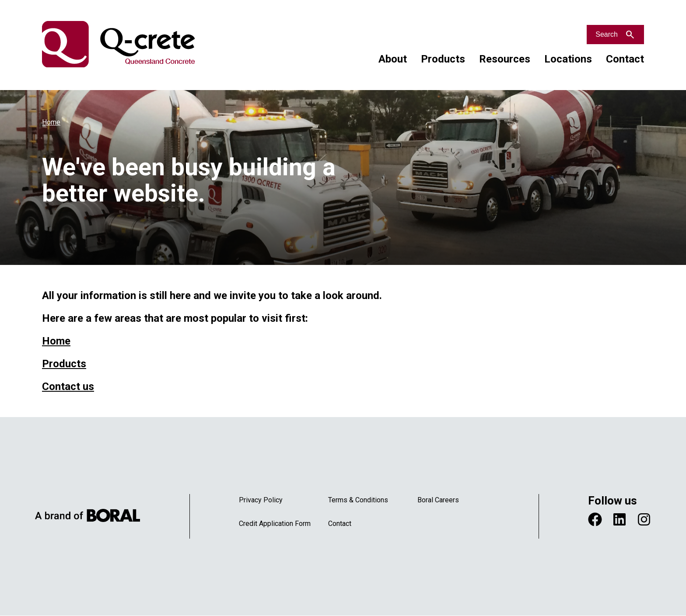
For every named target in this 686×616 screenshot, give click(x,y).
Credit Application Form (275, 524)
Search (607, 34)
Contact (625, 59)
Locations (568, 59)
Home (51, 122)
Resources (505, 59)
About (393, 59)
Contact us (68, 386)
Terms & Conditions (358, 500)
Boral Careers (438, 500)
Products (443, 59)
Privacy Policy (261, 500)
